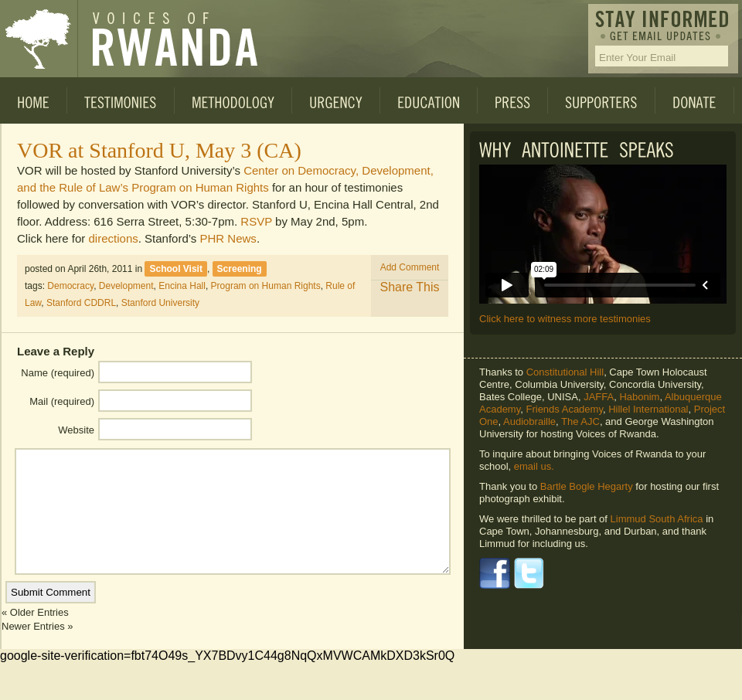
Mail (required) (62, 401)
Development (126, 286)
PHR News (228, 238)
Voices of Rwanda (39, 39)
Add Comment (410, 267)
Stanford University (160, 303)
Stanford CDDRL (81, 303)
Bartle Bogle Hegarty (587, 486)
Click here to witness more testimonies (565, 319)
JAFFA (599, 397)
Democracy (70, 286)
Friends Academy (564, 409)
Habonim (639, 397)
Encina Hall (182, 286)
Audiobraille (529, 421)
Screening (240, 269)
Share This (409, 287)
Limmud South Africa (657, 519)
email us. (534, 466)
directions (114, 238)
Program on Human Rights (266, 286)
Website (76, 430)
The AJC (580, 421)
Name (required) (58, 373)
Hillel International (648, 409)
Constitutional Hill (565, 372)
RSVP (256, 221)
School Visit (175, 269)
